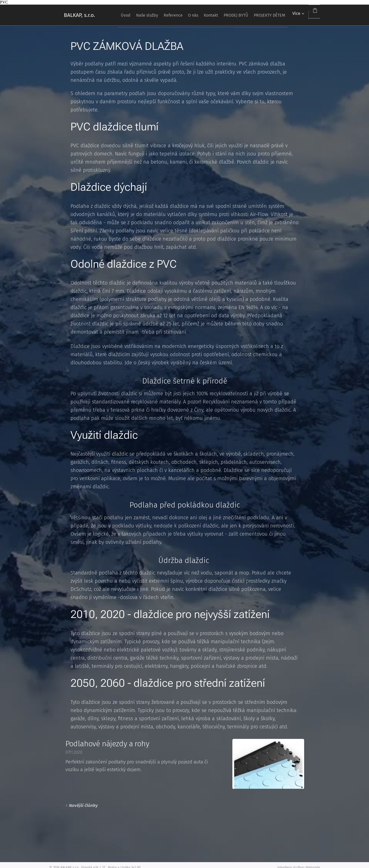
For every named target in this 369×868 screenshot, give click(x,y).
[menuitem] (130, 15)
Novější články (83, 805)
